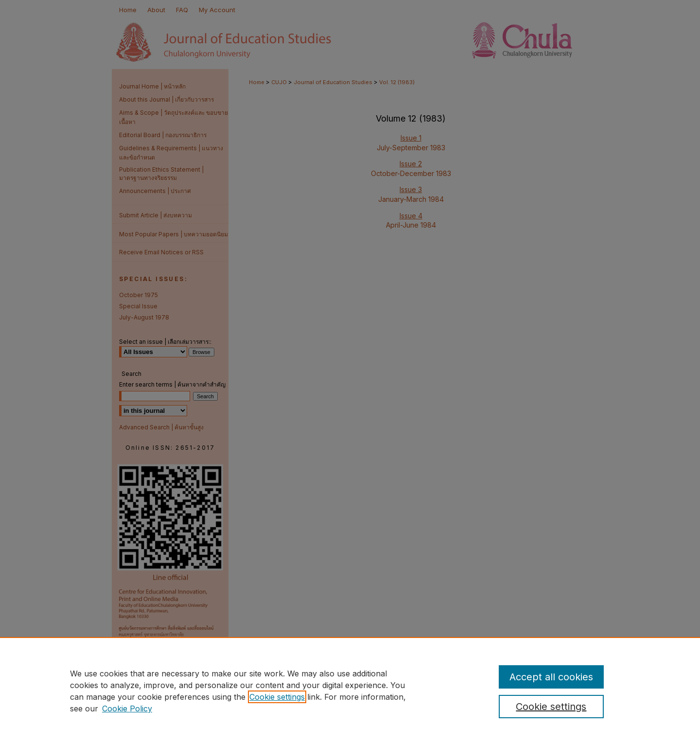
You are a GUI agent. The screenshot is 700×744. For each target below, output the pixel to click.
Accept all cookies (551, 677)
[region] (350, 691)
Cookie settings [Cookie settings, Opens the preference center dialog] (551, 707)
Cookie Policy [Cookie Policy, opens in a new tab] (127, 709)
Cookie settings (277, 697)
